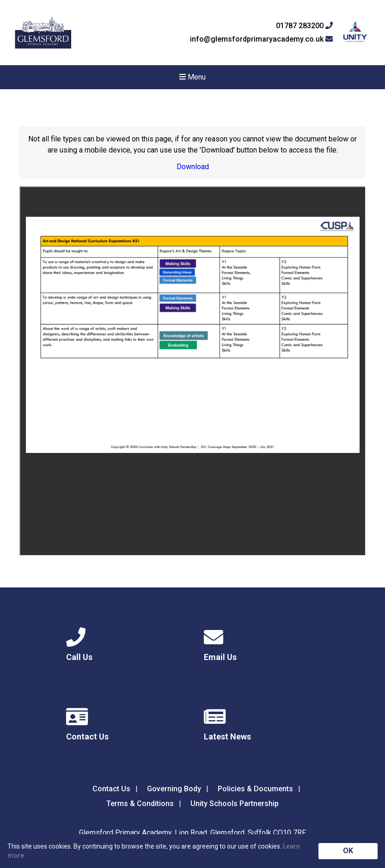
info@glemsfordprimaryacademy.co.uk (261, 39)
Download (193, 167)
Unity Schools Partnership (235, 804)
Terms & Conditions (140, 804)
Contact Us (111, 789)
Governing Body (174, 789)
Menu (192, 77)
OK (348, 851)
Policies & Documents (255, 789)
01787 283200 (304, 26)
